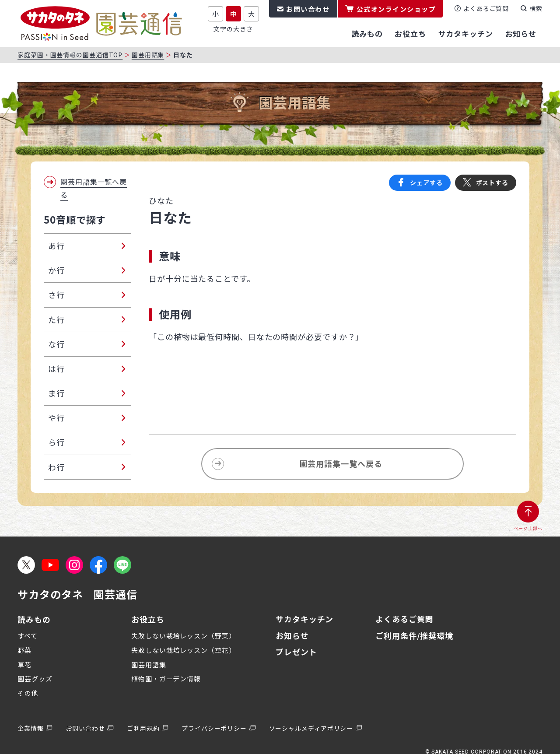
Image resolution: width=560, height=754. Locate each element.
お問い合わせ (308, 9)
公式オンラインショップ (396, 9)
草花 (24, 665)
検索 (536, 8)
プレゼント (296, 652)
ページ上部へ (528, 528)
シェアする (426, 182)
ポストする (492, 182)
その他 (28, 693)
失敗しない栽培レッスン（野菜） (184, 636)
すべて (28, 636)
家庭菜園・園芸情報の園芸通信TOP (70, 55)
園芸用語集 (148, 55)
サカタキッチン (304, 619)
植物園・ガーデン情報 (166, 679)
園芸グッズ (35, 679)
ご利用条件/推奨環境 (414, 635)
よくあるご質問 (486, 8)
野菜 (24, 650)
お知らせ (292, 635)
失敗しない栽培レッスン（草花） (184, 650)
